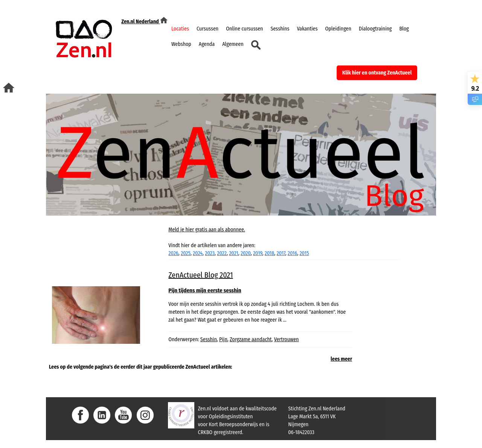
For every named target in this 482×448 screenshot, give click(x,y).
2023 (210, 253)
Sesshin (209, 339)
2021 (234, 253)
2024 (198, 253)
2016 (292, 253)
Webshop (181, 44)
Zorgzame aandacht (251, 339)
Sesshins (280, 29)
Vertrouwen (287, 339)
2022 (222, 253)
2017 (281, 253)
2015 (304, 253)
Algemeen (233, 44)
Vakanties (307, 29)
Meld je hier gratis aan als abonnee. (207, 230)
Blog (404, 29)
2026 (173, 253)
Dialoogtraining (375, 29)
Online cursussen (244, 29)
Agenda (207, 44)
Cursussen (207, 29)
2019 (258, 253)
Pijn (223, 339)
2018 (270, 253)
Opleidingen (338, 29)
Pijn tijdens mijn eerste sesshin (205, 290)
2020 (246, 253)
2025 (186, 253)
